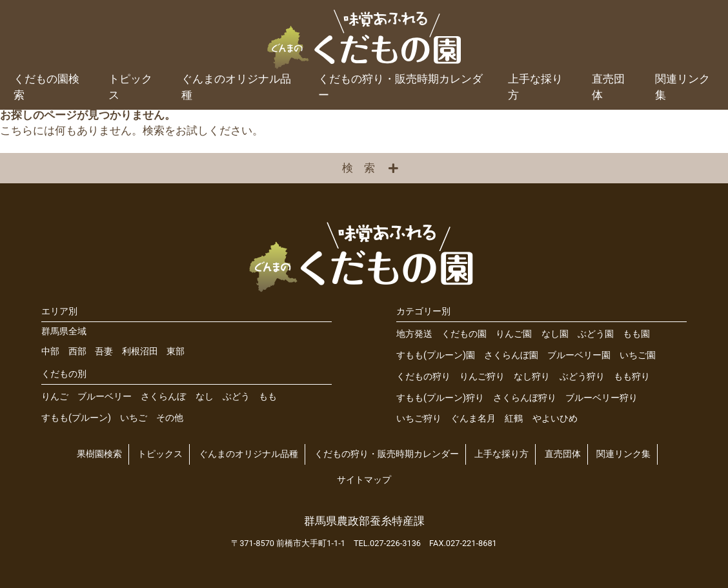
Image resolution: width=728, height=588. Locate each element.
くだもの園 (464, 334)
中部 (50, 351)
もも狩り (632, 377)
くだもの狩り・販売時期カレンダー (400, 87)
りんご (55, 397)
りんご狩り (482, 377)
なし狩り (532, 377)
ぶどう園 (596, 334)
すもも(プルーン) (76, 418)
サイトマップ (364, 480)
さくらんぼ (163, 397)
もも (268, 397)
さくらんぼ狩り (525, 398)
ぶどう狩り (582, 377)
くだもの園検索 (46, 87)
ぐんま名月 (473, 419)
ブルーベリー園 (579, 355)
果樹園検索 (99, 454)
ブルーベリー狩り (602, 398)
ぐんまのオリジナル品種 (236, 87)
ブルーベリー (105, 397)
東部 (176, 351)
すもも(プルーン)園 (436, 355)
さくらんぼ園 (511, 355)
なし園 (555, 334)
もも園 (636, 334)
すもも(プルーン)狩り (440, 398)
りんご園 (514, 334)
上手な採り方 (535, 87)
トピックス (130, 87)
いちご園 (638, 355)
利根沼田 (140, 351)
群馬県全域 (64, 331)
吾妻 (104, 351)
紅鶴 (514, 419)
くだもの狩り (423, 377)
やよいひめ (555, 419)
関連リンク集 (682, 87)
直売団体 (608, 87)
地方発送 (414, 334)
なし (205, 397)
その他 (170, 418)
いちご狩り (419, 419)
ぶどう (236, 397)
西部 (77, 351)
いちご (134, 418)
